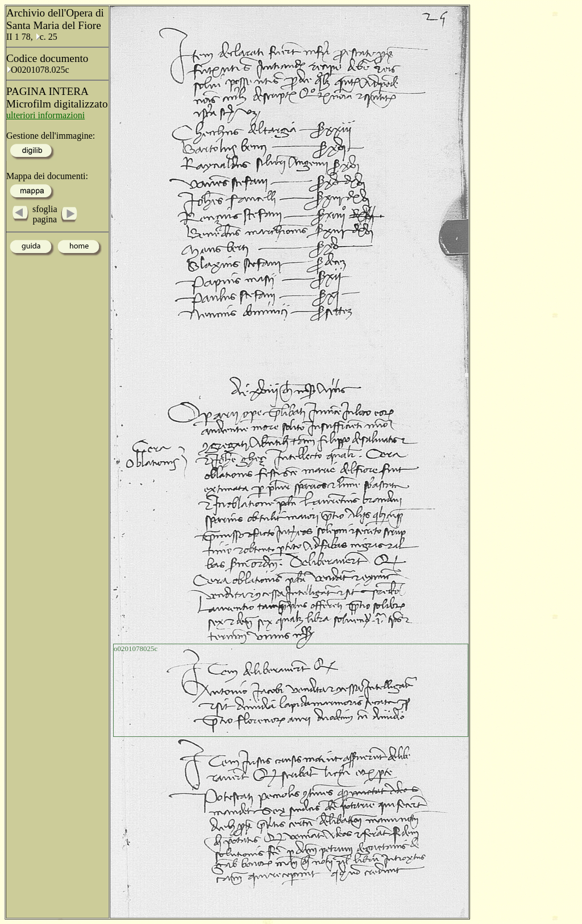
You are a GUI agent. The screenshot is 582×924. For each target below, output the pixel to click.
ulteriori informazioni (45, 115)
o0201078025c (136, 649)
